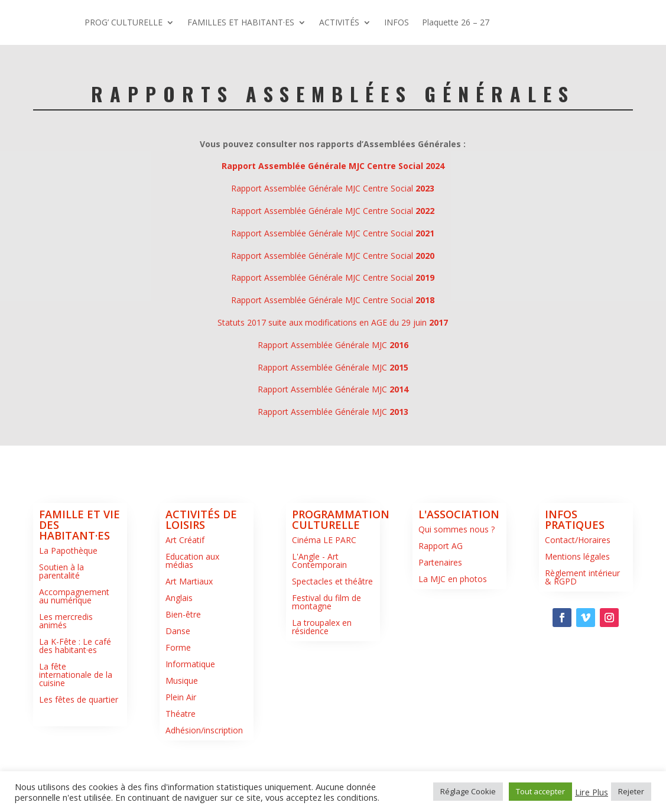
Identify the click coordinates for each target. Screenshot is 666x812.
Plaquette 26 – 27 (351, 67)
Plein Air (181, 742)
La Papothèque (68, 595)
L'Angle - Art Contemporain (319, 605)
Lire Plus (592, 792)
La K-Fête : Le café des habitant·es (75, 691)
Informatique (190, 709)
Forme (178, 692)
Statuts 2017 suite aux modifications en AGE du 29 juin (333, 367)
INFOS (292, 67)
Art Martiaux (189, 626)
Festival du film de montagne (326, 647)
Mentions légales (577, 601)
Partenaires (440, 607)
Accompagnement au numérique (74, 641)
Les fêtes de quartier (79, 744)
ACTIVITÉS (534, 22)
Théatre (181, 759)
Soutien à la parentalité (61, 616)
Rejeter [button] (631, 791)
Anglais (179, 643)
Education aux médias (192, 605)
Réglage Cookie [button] (468, 791)
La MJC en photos (453, 624)
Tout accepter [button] (540, 791)
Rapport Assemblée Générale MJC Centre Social (333, 233)
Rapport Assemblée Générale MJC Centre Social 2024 (333, 211)
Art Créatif (185, 585)
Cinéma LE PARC (324, 585)
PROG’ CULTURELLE (319, 22)
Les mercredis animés (66, 666)
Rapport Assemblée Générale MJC (333, 390)
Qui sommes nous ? (457, 574)
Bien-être (183, 659)
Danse (178, 676)
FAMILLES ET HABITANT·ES (436, 22)
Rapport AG (441, 591)
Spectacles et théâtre (332, 626)
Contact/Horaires (578, 585)
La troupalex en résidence (322, 672)
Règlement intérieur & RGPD (582, 622)
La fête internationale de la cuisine (76, 720)
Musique (182, 725)
